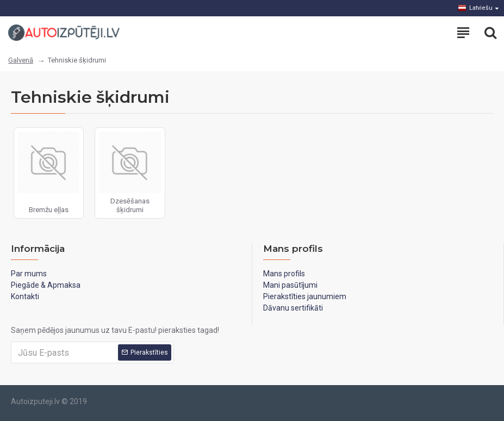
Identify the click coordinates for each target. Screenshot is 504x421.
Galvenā (21, 60)
